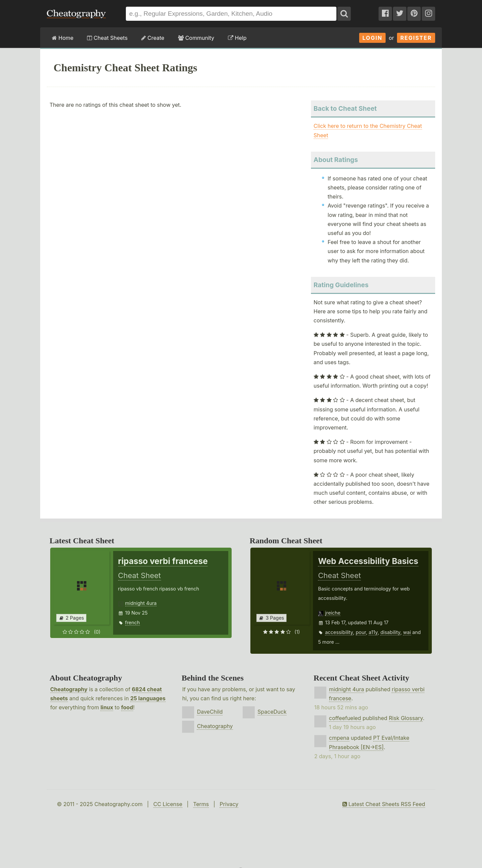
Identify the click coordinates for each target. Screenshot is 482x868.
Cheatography (69, 689)
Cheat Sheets (107, 38)
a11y (373, 632)
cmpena (339, 738)
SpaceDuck (272, 712)
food (127, 707)
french (133, 622)
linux (107, 707)
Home (63, 38)
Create (153, 38)
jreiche (333, 613)
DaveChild (210, 712)
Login (373, 38)
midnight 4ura (141, 603)
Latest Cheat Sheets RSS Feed (384, 804)
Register (416, 38)
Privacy (229, 804)
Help (237, 38)
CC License (168, 804)
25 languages (148, 698)
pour (361, 632)
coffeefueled (345, 718)
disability (390, 632)
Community (196, 38)
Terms (201, 804)
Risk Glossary (406, 718)
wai (407, 632)
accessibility (339, 632)
